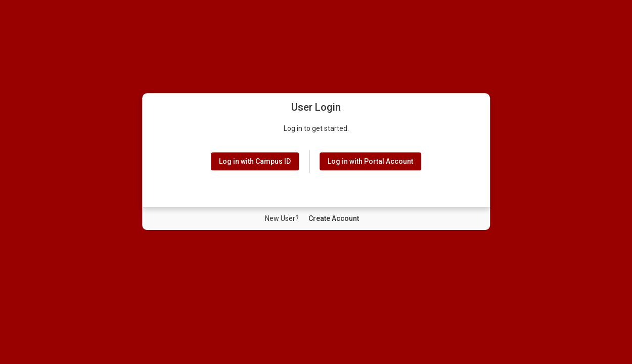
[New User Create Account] (334, 218)
